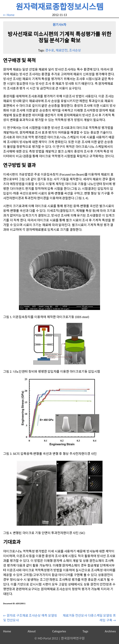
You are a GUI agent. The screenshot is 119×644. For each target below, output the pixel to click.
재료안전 (62, 50)
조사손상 (75, 50)
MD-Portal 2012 (48, 638)
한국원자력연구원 (73, 638)
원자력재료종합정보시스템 (60, 7)
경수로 (50, 50)
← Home (9, 15)
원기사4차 (59, 25)
